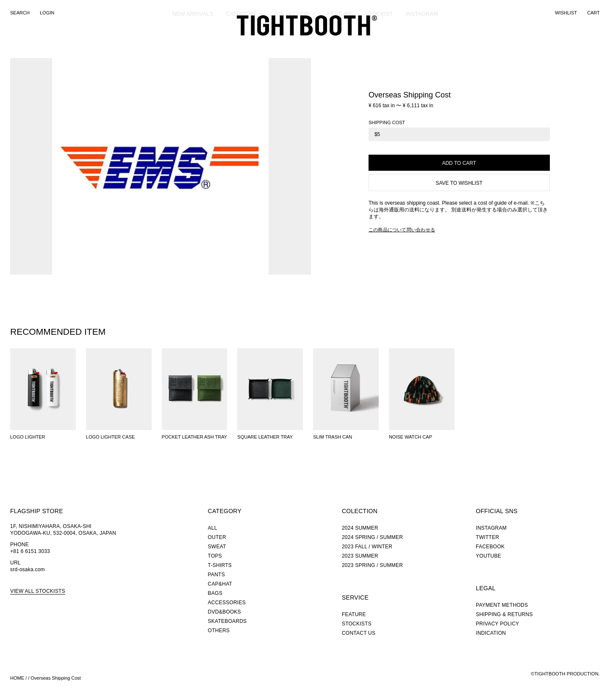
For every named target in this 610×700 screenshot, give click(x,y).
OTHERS (219, 631)
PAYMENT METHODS (502, 605)
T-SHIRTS (220, 565)
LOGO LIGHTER (28, 437)
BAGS (215, 593)
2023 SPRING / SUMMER (372, 565)
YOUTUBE (488, 556)
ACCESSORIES (227, 603)
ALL (213, 528)
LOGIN (47, 13)
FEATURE (340, 44)
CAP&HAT (220, 584)
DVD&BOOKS (225, 612)
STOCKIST (379, 44)
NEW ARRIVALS (193, 44)
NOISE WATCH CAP (410, 437)
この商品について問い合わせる (402, 230)
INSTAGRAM (422, 44)
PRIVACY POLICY (497, 624)
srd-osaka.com (28, 569)
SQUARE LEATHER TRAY (265, 437)
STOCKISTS (357, 624)
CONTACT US (359, 633)
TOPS (215, 556)
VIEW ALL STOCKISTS (38, 591)
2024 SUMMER (360, 528)
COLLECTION (292, 44)
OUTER (217, 537)
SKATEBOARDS (227, 621)
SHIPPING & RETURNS (504, 614)
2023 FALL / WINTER (367, 547)
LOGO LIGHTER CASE (111, 437)
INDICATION (491, 633)
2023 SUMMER (360, 556)
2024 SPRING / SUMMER (372, 537)
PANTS (216, 575)
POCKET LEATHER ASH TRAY (194, 437)
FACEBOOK (490, 547)
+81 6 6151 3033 (30, 551)
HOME (17, 678)
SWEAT (217, 547)
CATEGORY (241, 44)
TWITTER (487, 537)
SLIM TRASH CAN (333, 437)
